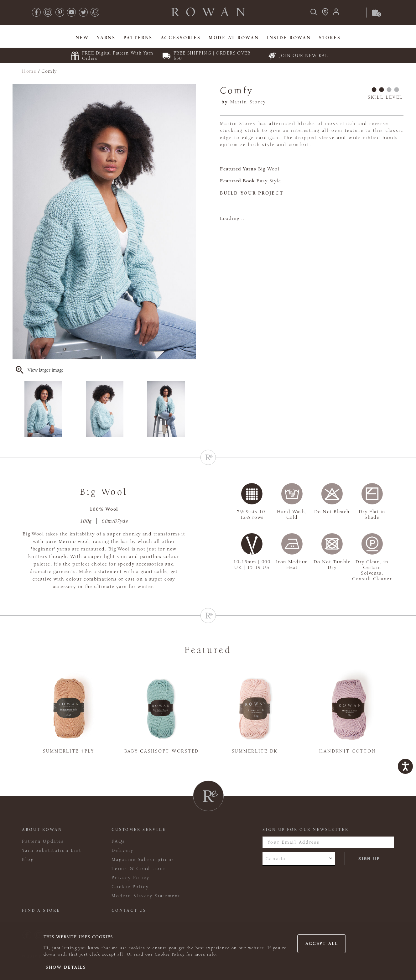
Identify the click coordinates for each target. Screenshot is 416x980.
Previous (17, 409)
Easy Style (269, 181)
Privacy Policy (130, 878)
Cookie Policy (170, 954)
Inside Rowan (289, 38)
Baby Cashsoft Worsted (162, 751)
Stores (330, 38)
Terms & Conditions (139, 869)
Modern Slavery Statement (146, 896)
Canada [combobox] (276, 858)
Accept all (322, 944)
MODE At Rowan (234, 38)
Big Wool (269, 169)
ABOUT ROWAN (42, 830)
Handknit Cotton (348, 751)
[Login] (336, 14)
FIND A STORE (41, 910)
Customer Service (139, 830)
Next (192, 409)
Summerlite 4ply (69, 751)
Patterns (138, 38)
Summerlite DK (255, 751)
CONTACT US (129, 910)
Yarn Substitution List (52, 850)
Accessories (181, 38)
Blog (28, 860)
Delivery (123, 850)
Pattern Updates (43, 841)
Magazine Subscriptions (143, 860)
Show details (66, 967)
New (82, 38)
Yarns (106, 38)
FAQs (118, 841)
